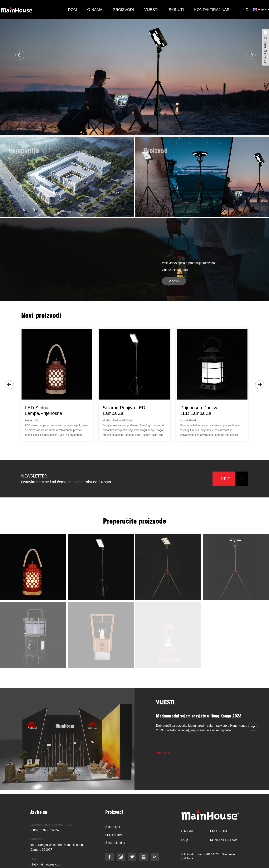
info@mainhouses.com (45, 864)
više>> (174, 281)
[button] (20, 55)
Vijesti (151, 10)
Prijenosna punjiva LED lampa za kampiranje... (199, 411)
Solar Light (113, 827)
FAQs (185, 840)
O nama (95, 10)
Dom (72, 10)
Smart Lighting (115, 843)
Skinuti (176, 10)
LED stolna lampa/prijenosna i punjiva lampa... (45, 411)
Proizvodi (123, 10)
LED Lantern (114, 835)
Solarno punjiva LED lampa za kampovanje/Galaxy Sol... (124, 411)
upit (226, 479)
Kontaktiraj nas (212, 10)
